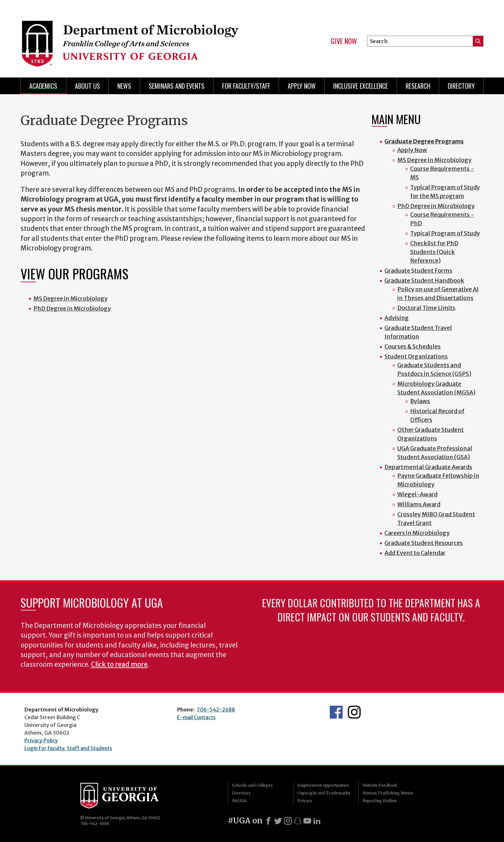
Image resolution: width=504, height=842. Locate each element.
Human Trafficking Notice (388, 793)
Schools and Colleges (252, 785)
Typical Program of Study (445, 233)
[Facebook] (268, 821)
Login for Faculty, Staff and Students (68, 748)
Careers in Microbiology (417, 533)
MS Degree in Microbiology (71, 299)
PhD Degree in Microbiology (72, 308)
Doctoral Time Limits (426, 308)
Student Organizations (416, 356)
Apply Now (302, 86)
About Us (87, 86)
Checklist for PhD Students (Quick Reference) (434, 252)
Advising (397, 318)
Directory (461, 86)
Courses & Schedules (413, 346)
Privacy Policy (41, 740)
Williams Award (419, 504)
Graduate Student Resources (424, 543)
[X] (278, 821)
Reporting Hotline (380, 801)
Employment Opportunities (323, 785)
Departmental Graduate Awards (428, 467)
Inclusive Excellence (361, 86)
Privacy (305, 801)
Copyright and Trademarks (324, 793)
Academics (43, 86)
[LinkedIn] (317, 821)
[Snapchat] (298, 821)
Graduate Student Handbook (424, 281)
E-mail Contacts (196, 717)
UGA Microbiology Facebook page (336, 712)
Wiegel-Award (417, 494)
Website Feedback (380, 785)
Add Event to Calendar (415, 553)
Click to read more (119, 665)
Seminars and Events (177, 86)
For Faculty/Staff (246, 86)
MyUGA (239, 801)
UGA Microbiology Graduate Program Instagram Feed (354, 712)
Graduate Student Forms (418, 271)
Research (418, 86)
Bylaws (420, 401)
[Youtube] (307, 821)
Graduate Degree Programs (424, 141)
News (124, 86)
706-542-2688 (216, 710)
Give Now (344, 41)
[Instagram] (288, 821)
